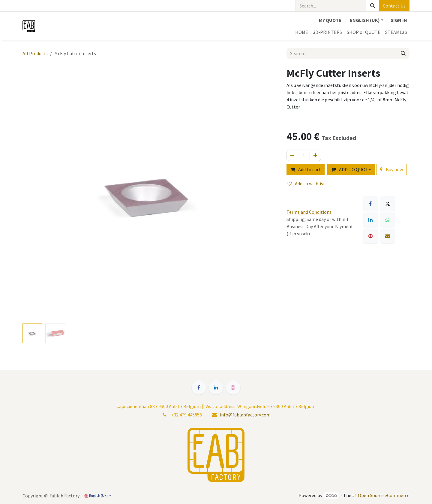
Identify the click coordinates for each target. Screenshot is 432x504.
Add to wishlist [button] (306, 183)
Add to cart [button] (306, 169)
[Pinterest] (370, 236)
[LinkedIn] (370, 220)
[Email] (388, 236)
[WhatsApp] (388, 220)
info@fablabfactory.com (245, 415)
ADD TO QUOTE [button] (351, 169)
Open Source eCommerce (384, 495)
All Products (35, 53)
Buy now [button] (391, 169)
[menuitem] (302, 32)
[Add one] (315, 155)
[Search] (373, 6)
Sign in (399, 20)
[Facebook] (370, 204)
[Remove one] (292, 155)
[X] (388, 204)
